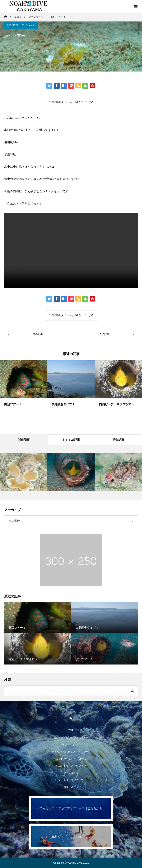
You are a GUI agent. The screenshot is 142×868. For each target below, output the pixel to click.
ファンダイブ (28, 25)
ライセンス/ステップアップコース (71, 752)
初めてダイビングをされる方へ (71, 737)
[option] (24, 393)
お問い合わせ (71, 787)
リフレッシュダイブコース (71, 759)
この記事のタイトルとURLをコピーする (71, 102)
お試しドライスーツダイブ (71, 766)
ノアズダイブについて (71, 780)
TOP (71, 730)
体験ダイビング (71, 745)
